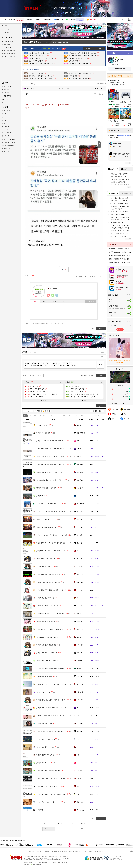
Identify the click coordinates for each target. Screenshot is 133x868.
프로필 (45, 302)
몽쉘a (79, 786)
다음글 (31, 375)
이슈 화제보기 (100, 49)
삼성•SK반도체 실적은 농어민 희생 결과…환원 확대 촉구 (55, 464)
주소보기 (26, 83)
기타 (102, 415)
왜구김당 (80, 708)
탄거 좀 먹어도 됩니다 (45, 566)
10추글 (38, 411)
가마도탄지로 (81, 669)
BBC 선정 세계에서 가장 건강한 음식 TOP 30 (52, 637)
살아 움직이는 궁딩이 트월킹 (47, 472)
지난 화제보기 (89, 49)
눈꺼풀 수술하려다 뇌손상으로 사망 (49, 574)
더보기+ (61, 382)
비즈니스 (39, 852)
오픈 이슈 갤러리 (7, 87)
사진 (83, 415)
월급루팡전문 (81, 433)
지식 (76, 415)
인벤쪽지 (48, 295)
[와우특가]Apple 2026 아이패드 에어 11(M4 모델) (120, 252)
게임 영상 (5, 130)
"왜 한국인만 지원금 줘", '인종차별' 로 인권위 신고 (53, 629)
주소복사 (26, 323)
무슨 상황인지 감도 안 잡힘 (46, 645)
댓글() (100, 94)
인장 (35, 302)
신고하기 (86, 276)
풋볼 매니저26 (6, 152)
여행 (4, 123)
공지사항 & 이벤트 (8, 41)
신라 (78, 794)
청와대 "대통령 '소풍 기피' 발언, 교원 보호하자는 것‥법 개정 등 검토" (59, 778)
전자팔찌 (80, 559)
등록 (100, 365)
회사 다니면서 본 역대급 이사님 (48, 606)
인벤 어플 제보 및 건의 (9, 51)
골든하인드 (80, 802)
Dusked (79, 449)
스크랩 (80, 276)
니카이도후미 (81, 566)
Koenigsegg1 (81, 810)
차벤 (4, 117)
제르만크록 (80, 574)
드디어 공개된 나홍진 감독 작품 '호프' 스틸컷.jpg (53, 449)
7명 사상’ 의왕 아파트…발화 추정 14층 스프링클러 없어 (55, 731)
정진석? (40, 496)
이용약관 (46, 852)
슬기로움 (80, 511)
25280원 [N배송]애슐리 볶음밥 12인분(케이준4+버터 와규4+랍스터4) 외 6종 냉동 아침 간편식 (120, 256)
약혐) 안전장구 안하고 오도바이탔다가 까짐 (51, 684)
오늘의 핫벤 (6, 90)
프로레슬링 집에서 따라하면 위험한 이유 (50, 480)
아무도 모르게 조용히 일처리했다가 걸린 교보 (52, 457)
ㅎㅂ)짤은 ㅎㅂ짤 (43, 692)
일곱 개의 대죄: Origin (8, 139)
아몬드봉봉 (80, 692)
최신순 (36, 352)
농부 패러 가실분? (44, 763)
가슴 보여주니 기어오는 (45, 747)
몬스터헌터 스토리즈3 (9, 142)
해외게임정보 (6, 127)
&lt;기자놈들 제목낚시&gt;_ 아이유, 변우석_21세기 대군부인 (56, 716)
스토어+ (129, 76)
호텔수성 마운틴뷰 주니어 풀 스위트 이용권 (120, 259)
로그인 (121, 20)
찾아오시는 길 (92, 852)
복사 (32, 83)
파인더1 (79, 441)
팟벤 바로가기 (6, 111)
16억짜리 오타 (42, 425)
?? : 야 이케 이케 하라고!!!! (46, 519)
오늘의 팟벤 (6, 93)
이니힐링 (53, 295)
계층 (89, 415)
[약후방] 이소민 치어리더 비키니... (48, 802)
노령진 (79, 739)
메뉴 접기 (90, 302)
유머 (51, 415)
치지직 (4, 114)
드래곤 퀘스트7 (7, 149)
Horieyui (79, 747)
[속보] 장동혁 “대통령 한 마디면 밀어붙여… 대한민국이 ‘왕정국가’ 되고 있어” (61, 441)
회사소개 (31, 852)
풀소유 (79, 425)
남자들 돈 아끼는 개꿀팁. (46, 621)
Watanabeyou (81, 504)
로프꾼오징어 (81, 480)
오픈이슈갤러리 (101, 83)
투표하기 (120, 329)
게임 (70, 415)
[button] (42, 400)
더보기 (57, 295)
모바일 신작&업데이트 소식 (10, 57)
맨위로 (93, 375)
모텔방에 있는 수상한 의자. (46, 559)
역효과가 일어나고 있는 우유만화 (48, 582)
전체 (25, 415)
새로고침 (103, 352)
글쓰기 (101, 406)
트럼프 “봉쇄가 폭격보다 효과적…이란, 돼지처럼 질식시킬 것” (57, 794)
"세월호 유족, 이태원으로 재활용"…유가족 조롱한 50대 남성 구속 (58, 590)
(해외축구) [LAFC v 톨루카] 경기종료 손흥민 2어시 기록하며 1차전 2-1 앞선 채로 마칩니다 (65, 543)
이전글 (39, 375)
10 (79, 823)
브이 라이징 (6, 136)
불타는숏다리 (28, 88)
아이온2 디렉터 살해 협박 (46, 755)
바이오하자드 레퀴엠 (8, 145)
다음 (82, 823)
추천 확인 (99, 276)
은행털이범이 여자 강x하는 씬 (47, 661)
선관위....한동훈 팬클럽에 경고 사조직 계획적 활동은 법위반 (56, 708)
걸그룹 (4, 120)
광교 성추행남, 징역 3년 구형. (47, 653)
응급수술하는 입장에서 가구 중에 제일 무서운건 (53, 700)
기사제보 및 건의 (7, 47)
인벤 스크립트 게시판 (8, 54)
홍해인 (79, 716)
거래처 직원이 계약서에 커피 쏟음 (48, 771)
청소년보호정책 (68, 852)
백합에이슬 (80, 464)
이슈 (33, 415)
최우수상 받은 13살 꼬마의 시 (47, 488)
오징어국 (80, 763)
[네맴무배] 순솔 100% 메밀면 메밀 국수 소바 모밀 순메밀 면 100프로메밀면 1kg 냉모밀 (120, 249)
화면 (39, 810)
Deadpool (80, 598)
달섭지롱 (80, 543)
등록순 (31, 352)
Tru (78, 496)
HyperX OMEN (6, 133)
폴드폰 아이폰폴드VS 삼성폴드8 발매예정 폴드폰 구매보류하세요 (58, 669)
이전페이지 (84, 375)
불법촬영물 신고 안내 (80, 852)
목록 (95, 94)
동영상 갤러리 (6, 44)
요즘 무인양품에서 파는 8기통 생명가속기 (51, 614)
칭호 (64, 302)
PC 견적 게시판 (7, 99)
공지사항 (101, 852)
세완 (78, 755)
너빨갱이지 (80, 472)
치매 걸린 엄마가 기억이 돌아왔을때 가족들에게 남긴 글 (55, 551)
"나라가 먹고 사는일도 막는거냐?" (48, 504)
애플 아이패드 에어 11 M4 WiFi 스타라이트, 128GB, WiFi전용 (120, 262)
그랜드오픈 (68, 13)
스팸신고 (93, 276)
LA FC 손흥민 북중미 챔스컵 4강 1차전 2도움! (52, 535)
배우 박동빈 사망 (43, 433)
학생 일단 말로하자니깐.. (46, 598)
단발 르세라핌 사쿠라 (45, 676)
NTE (61, 13)
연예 (43, 415)
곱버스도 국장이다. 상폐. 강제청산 (49, 786)
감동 (95, 415)
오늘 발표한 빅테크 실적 (45, 739)
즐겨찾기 (47, 411)
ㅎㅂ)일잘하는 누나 (44, 723)
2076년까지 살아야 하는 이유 (47, 527)
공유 (76, 276)
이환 (56, 13)
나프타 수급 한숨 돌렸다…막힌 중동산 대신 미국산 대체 (55, 511)
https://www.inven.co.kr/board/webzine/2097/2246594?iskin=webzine (48, 323)
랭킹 (55, 302)
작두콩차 (80, 778)
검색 (82, 829)
